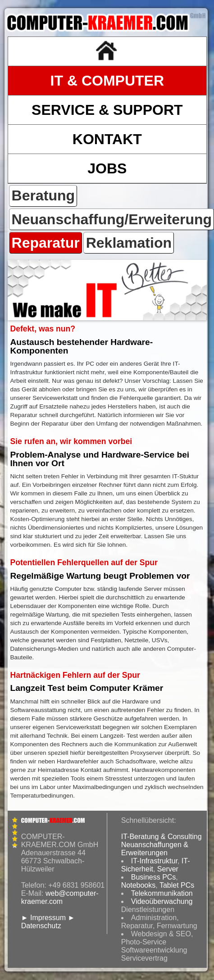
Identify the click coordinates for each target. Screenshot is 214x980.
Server (168, 869)
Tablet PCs (177, 885)
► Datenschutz (48, 922)
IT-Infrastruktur (154, 861)
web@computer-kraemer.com (60, 897)
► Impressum (43, 918)
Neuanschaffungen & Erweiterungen (155, 849)
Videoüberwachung (162, 901)
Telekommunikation (162, 893)
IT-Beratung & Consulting (162, 837)
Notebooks (139, 885)
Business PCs (154, 877)
